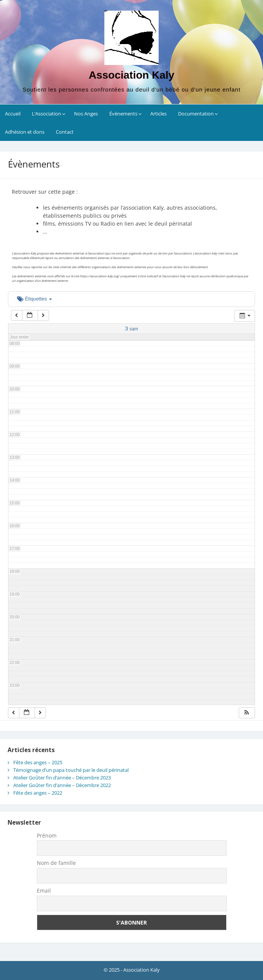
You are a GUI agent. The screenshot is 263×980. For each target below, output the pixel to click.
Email (44, 891)
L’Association (46, 114)
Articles (158, 114)
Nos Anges (86, 114)
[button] (247, 713)
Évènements (123, 114)
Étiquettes (35, 299)
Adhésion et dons (25, 132)
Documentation (196, 114)
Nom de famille (56, 863)
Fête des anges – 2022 (38, 793)
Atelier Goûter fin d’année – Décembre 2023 (62, 778)
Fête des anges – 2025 (38, 762)
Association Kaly (132, 75)
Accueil (13, 114)
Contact (65, 132)
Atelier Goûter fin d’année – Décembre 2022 (62, 785)
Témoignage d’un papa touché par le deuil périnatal (71, 770)
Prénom (47, 835)
